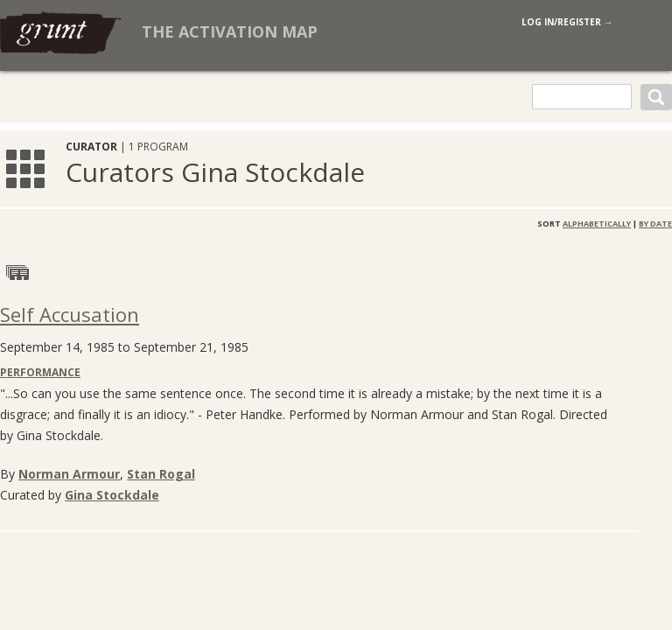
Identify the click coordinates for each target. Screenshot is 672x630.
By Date (655, 224)
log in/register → (567, 22)
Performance (40, 372)
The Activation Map (230, 31)
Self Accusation (70, 314)
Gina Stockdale (112, 495)
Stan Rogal (161, 474)
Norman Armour (69, 474)
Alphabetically (597, 224)
